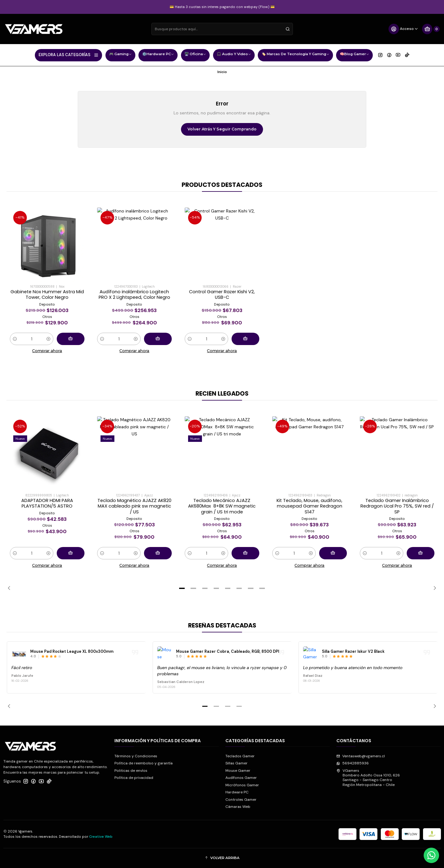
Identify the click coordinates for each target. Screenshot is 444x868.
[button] (182, 588)
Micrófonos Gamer (242, 785)
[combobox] (222, 29)
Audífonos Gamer (241, 778)
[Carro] (431, 29)
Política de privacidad (134, 778)
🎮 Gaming (120, 55)
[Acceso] (403, 29)
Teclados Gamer (240, 756)
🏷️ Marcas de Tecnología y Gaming (295, 55)
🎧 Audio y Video (234, 55)
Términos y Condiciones (136, 756)
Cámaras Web (238, 807)
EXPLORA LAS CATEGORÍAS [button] (69, 55)
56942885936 (353, 763)
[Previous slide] (11, 588)
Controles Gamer (241, 800)
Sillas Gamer (236, 763)
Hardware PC (237, 792)
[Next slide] (433, 588)
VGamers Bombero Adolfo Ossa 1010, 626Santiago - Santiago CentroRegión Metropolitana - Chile (368, 778)
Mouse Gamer (238, 771)
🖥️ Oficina (195, 55)
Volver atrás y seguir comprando (222, 129)
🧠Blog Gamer (354, 55)
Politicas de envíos (131, 771)
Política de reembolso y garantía (144, 763)
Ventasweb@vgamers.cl (361, 756)
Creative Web (101, 837)
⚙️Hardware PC (158, 55)
